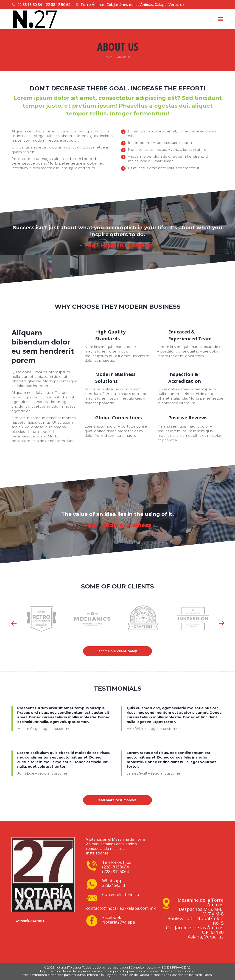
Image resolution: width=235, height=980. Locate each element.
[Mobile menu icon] (221, 19)
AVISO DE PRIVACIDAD (174, 967)
